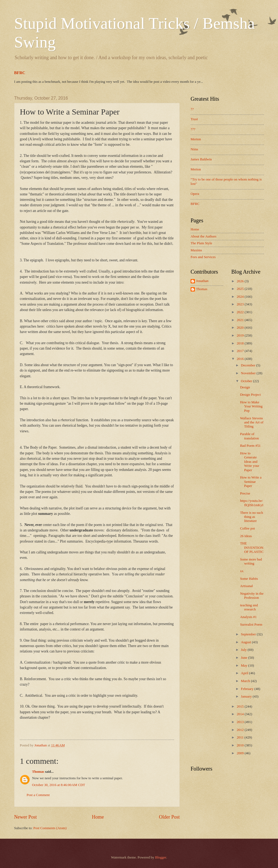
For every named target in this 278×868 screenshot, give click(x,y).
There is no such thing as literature (252, 517)
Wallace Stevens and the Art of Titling (252, 422)
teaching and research (249, 607)
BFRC (20, 73)
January (247, 696)
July (244, 650)
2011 (241, 737)
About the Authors (203, 236)
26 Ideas (246, 536)
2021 (241, 320)
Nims (194, 149)
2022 (241, 312)
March (246, 681)
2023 (241, 304)
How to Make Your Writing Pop (251, 406)
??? (193, 129)
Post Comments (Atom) (50, 828)
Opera (195, 194)
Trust (194, 119)
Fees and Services (203, 257)
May (244, 666)
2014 (241, 714)
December (248, 365)
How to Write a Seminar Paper (251, 482)
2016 (241, 359)
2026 (241, 281)
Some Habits (249, 579)
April (245, 673)
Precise (245, 493)
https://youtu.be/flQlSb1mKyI (252, 503)
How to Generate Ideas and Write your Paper (250, 462)
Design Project (250, 395)
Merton (196, 139)
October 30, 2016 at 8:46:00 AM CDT (59, 785)
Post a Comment (38, 795)
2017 (241, 351)
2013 (241, 722)
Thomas (38, 772)
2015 (241, 707)
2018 (241, 343)
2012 (241, 730)
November (249, 373)
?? (192, 109)
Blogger (161, 857)
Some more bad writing (251, 561)
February (248, 689)
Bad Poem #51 (250, 446)
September (249, 634)
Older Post (169, 817)
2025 (241, 289)
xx (242, 571)
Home (98, 817)
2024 (241, 297)
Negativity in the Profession (252, 596)
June (244, 658)
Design (245, 387)
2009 (241, 753)
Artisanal (246, 586)
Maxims (196, 250)
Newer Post (26, 817)
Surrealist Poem (251, 625)
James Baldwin (201, 159)
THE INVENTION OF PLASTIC (252, 548)
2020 (241, 328)
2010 (241, 745)
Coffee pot (247, 528)
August (246, 642)
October (247, 381)
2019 (241, 335)
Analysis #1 (248, 617)
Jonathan (202, 281)
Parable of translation (249, 436)
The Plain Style (201, 243)
